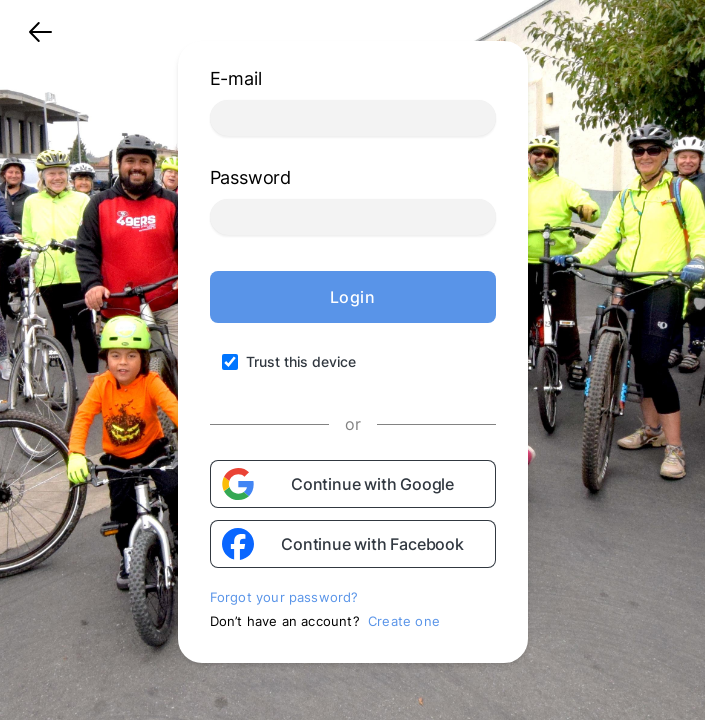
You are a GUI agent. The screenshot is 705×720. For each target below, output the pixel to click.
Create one (404, 621)
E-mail (236, 78)
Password (250, 177)
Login (353, 297)
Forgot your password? (284, 597)
